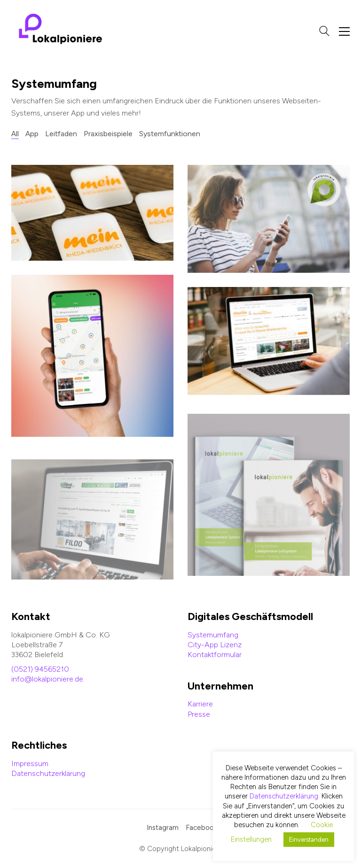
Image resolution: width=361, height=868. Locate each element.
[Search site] (324, 32)
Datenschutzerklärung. (285, 796)
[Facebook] (201, 828)
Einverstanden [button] (309, 840)
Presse (199, 714)
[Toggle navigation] (344, 31)
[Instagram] (163, 828)
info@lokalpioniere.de (47, 679)
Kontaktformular (215, 655)
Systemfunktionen (170, 134)
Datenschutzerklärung (48, 773)
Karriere (200, 704)
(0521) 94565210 (40, 669)
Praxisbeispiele (108, 134)
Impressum (30, 763)
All (15, 134)
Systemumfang (213, 635)
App (32, 134)
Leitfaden (61, 134)
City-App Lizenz (215, 645)
